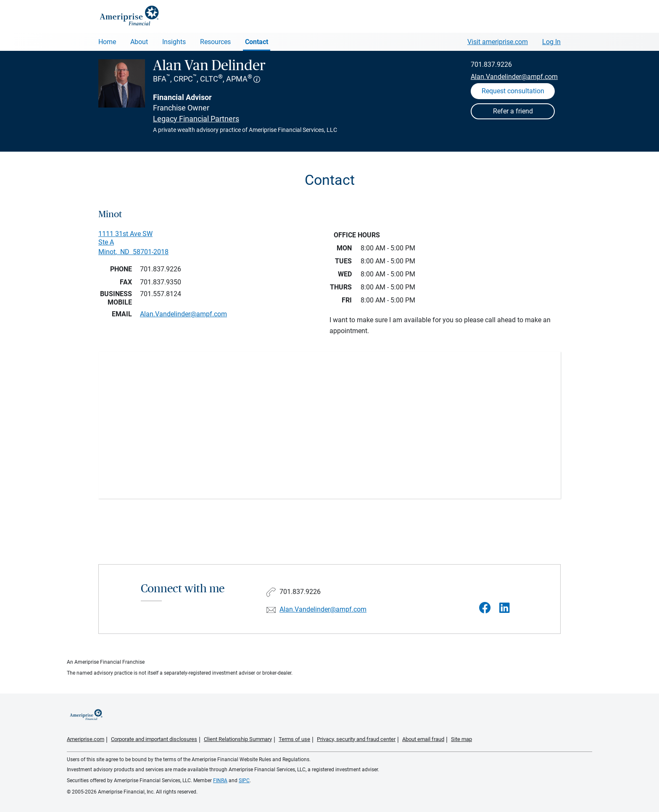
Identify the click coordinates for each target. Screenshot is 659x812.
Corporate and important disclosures (154, 739)
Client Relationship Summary (238, 739)
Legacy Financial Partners (196, 119)
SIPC (244, 780)
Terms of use (294, 739)
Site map (461, 739)
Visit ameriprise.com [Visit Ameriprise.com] (498, 42)
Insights (174, 42)
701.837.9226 (491, 64)
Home (107, 42)
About (139, 42)
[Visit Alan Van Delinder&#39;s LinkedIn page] (505, 608)
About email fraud (423, 739)
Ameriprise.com (86, 739)
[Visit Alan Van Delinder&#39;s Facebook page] (485, 608)
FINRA (220, 780)
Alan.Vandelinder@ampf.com (514, 77)
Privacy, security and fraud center (356, 739)
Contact (257, 42)
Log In (551, 42)
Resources (215, 42)
